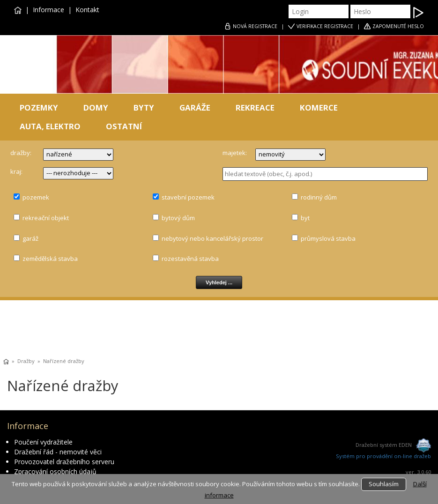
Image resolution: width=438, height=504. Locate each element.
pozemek (36, 197)
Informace (48, 10)
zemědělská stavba (50, 259)
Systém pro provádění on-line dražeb (383, 456)
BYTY (144, 107)
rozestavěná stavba (190, 259)
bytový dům (178, 218)
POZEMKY (39, 107)
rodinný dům (319, 197)
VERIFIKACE (325, 26)
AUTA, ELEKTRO (50, 126)
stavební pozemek (188, 197)
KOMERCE (319, 107)
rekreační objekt (46, 218)
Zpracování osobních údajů (55, 471)
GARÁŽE (195, 107)
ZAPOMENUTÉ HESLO (398, 26)
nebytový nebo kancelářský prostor (212, 238)
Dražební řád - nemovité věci (58, 452)
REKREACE (255, 107)
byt (305, 218)
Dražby (26, 361)
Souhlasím (384, 484)
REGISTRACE (255, 26)
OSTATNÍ (124, 126)
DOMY (96, 107)
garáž (30, 238)
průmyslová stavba (328, 238)
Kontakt (87, 10)
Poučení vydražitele (43, 442)
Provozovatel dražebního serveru (64, 462)
